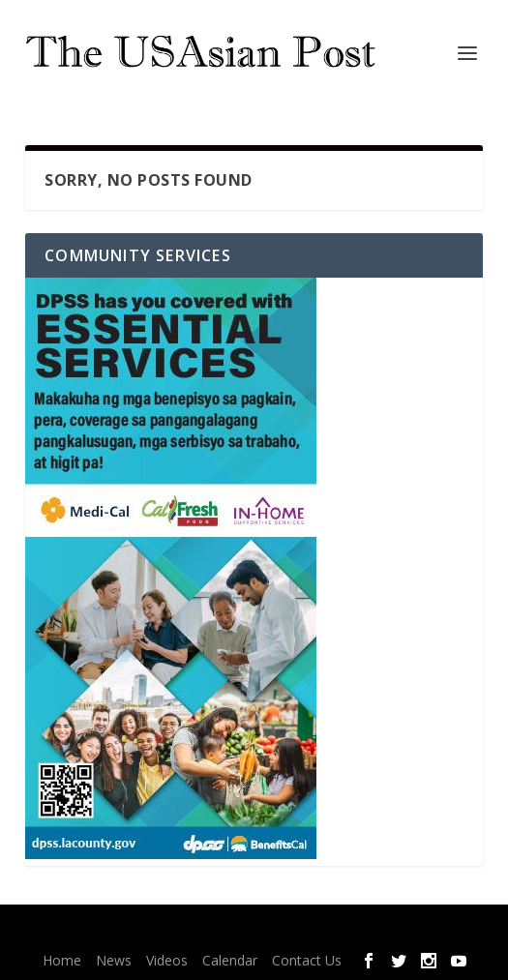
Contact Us (307, 960)
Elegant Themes (219, 932)
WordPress (385, 932)
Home (62, 960)
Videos (167, 960)
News (114, 960)
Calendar (230, 960)
